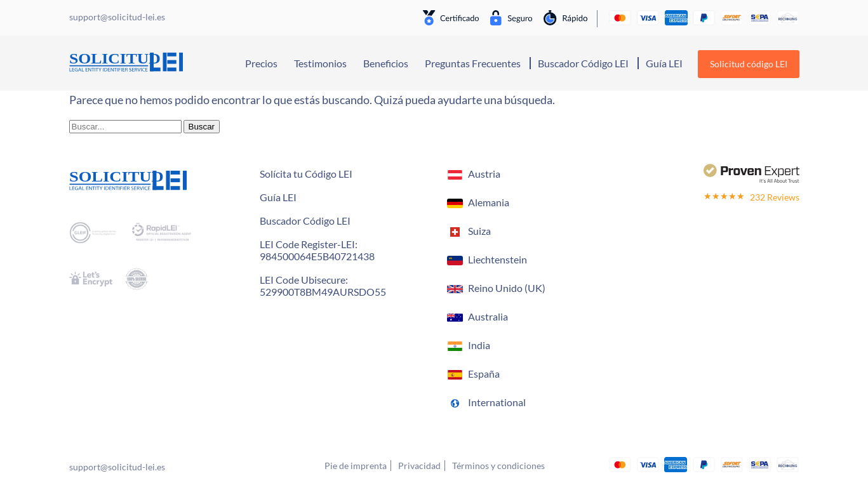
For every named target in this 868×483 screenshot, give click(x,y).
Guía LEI (664, 63)
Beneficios (386, 63)
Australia (488, 316)
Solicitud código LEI (749, 64)
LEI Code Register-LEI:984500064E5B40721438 (317, 250)
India (479, 345)
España (484, 374)
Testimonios (320, 63)
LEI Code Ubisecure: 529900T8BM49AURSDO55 (323, 286)
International (497, 402)
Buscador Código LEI (583, 63)
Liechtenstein (497, 259)
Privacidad (419, 466)
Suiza (479, 231)
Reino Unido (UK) (507, 288)
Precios (261, 63)
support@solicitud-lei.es (117, 467)
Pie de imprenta (356, 466)
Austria (484, 174)
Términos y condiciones (498, 466)
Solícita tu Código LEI (306, 174)
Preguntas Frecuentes (473, 63)
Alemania (489, 202)
